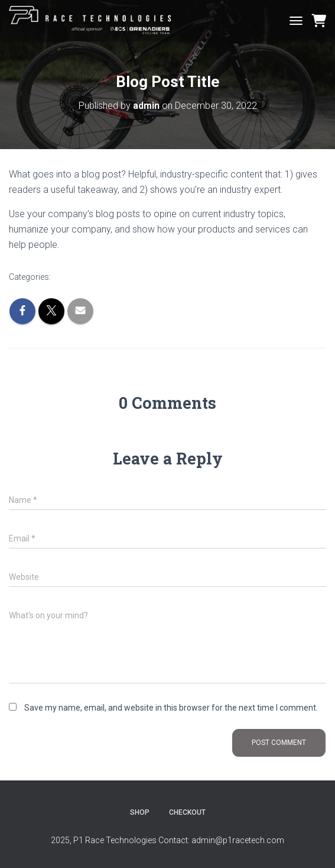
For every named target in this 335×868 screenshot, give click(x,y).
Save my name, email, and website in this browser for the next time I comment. (171, 708)
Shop (140, 812)
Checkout (187, 812)
